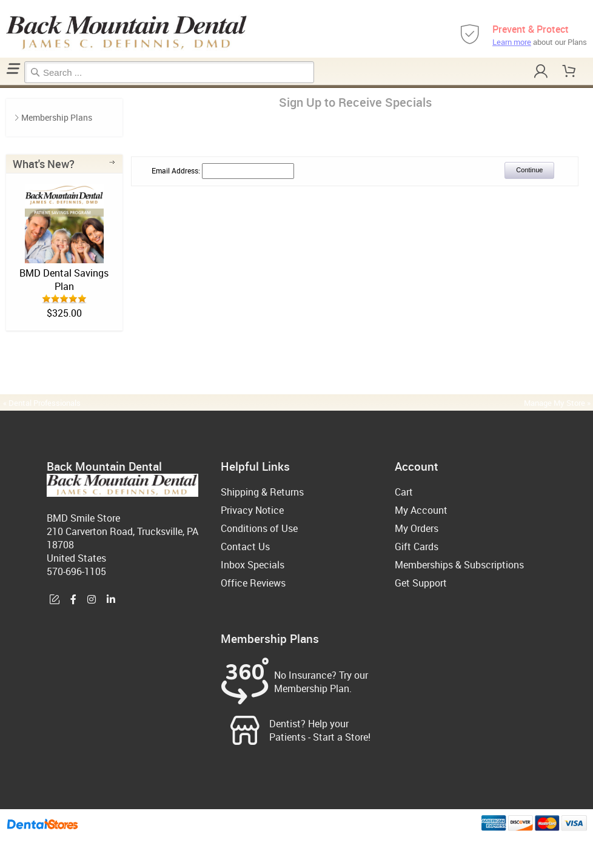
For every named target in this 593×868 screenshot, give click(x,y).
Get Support (421, 583)
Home (2, 86)
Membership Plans (57, 117)
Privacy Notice (252, 510)
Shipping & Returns (262, 492)
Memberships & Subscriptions (459, 565)
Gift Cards (417, 547)
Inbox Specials (253, 565)
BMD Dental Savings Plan (64, 280)
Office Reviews (253, 583)
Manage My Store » (558, 403)
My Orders (417, 528)
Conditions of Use (259, 528)
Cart (404, 492)
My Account (421, 510)
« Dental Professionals (42, 403)
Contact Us (245, 547)
